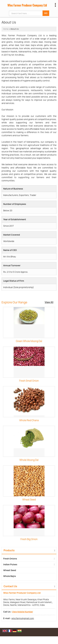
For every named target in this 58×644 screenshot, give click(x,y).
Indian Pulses (10, 564)
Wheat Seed (29, 500)
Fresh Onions (10, 559)
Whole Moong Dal (29, 460)
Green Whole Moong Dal (29, 341)
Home (6, 29)
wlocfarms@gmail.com (23, 618)
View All (49, 302)
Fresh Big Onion (29, 539)
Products (9, 550)
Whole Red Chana (29, 420)
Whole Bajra (10, 576)
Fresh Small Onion (29, 381)
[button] (23, 612)
